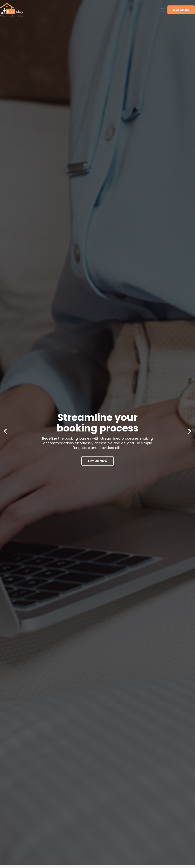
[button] (162, 10)
